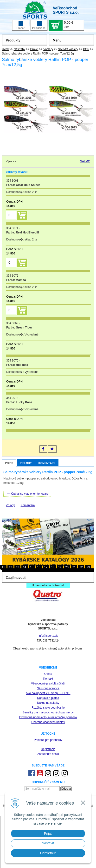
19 (60, 567)
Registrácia (48, 749)
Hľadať (21, 25)
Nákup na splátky (48, 703)
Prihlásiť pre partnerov (48, 740)
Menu (57, 40)
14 (24, 567)
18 (53, 567)
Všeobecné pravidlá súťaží (48, 683)
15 (32, 567)
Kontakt (48, 679)
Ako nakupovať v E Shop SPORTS (48, 693)
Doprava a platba (48, 698)
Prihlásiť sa (39, 25)
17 (46, 567)
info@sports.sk (48, 636)
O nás (48, 674)
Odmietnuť (48, 853)
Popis (9, 463)
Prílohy (26, 463)
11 (3, 567)
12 (10, 567)
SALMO (85, 161)
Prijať (48, 834)
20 (67, 567)
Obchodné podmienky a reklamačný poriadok (48, 717)
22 (81, 567)
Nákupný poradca (48, 688)
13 (17, 567)
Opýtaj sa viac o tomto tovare (27, 493)
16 (39, 567)
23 (88, 567)
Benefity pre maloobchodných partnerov (48, 712)
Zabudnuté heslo (48, 754)
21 (74, 567)
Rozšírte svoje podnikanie (48, 708)
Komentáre (47, 463)
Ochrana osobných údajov (48, 722)
